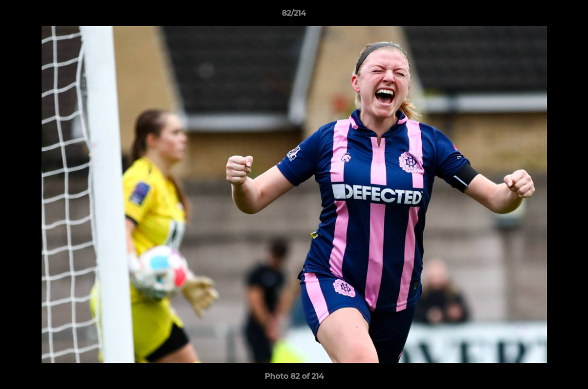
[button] (569, 16)
